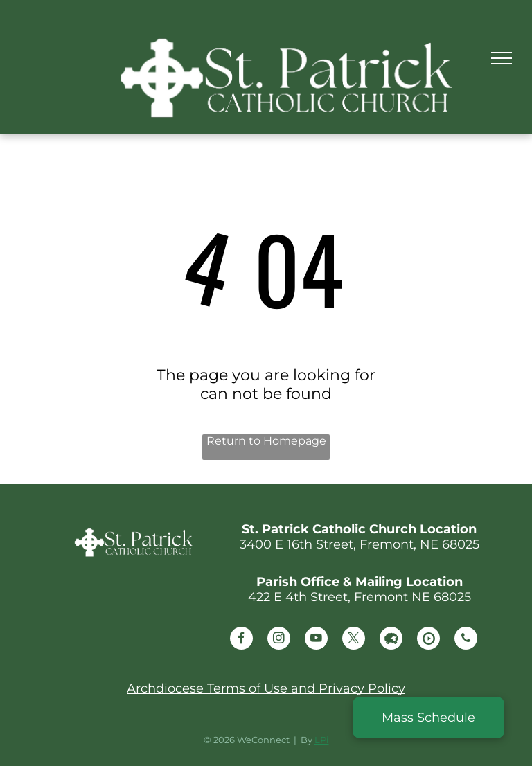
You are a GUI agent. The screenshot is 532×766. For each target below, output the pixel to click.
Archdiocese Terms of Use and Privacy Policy (266, 688)
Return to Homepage (266, 441)
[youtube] (316, 640)
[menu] (502, 58)
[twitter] (354, 640)
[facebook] (241, 640)
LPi (322, 740)
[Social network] (391, 640)
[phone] (466, 640)
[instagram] (279, 640)
